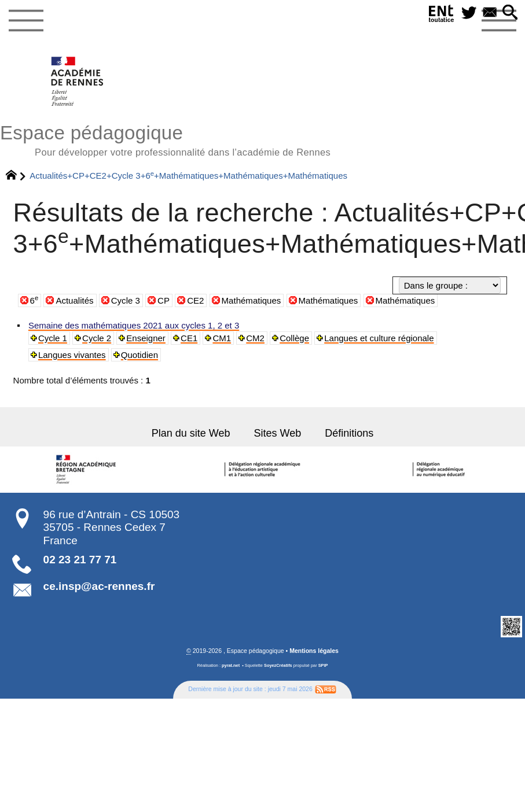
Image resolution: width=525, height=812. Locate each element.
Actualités (74, 300)
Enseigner (142, 338)
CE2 (195, 300)
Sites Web (277, 432)
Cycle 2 (95, 338)
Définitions (345, 432)
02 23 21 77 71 (80, 557)
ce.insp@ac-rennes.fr (99, 584)
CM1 (216, 338)
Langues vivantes (467, 338)
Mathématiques (252, 300)
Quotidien (56, 354)
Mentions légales (314, 648)
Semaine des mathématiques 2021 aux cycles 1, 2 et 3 (129, 326)
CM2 (248, 338)
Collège (286, 338)
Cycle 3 (126, 300)
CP (164, 300)
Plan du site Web (194, 432)
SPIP (323, 662)
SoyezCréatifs (278, 662)
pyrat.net (231, 662)
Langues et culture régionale (368, 338)
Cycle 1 (52, 338)
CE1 (184, 338)
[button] (511, 13)
